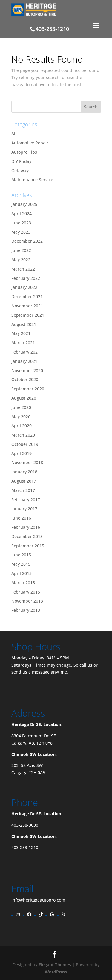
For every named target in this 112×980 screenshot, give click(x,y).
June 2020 (21, 407)
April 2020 (22, 426)
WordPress (56, 972)
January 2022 (24, 287)
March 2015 (23, 583)
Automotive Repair (30, 143)
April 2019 (22, 453)
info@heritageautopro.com (38, 900)
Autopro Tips (24, 152)
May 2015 (21, 564)
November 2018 (27, 462)
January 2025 (24, 204)
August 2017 (24, 481)
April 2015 (22, 573)
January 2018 (24, 472)
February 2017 (26, 500)
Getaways (21, 171)
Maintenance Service (32, 180)
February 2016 (26, 527)
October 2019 (25, 444)
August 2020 (24, 398)
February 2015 (26, 592)
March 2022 (23, 269)
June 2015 (21, 555)
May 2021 (21, 333)
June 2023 (21, 223)
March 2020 (23, 435)
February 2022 (26, 278)
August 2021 (24, 324)
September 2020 (28, 389)
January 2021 (24, 361)
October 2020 (25, 379)
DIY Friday (21, 161)
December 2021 (27, 296)
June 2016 (21, 518)
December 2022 (27, 241)
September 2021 (28, 315)
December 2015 (27, 536)
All (14, 133)
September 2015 (28, 546)
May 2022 (21, 260)
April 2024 (22, 213)
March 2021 (23, 343)
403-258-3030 (25, 825)
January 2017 (24, 509)
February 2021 (26, 352)
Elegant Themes (55, 965)
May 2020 (21, 417)
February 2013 (26, 610)
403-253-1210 (25, 847)
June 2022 (21, 250)
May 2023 (21, 232)
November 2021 (27, 306)
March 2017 (23, 490)
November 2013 (27, 601)
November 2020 (27, 370)
